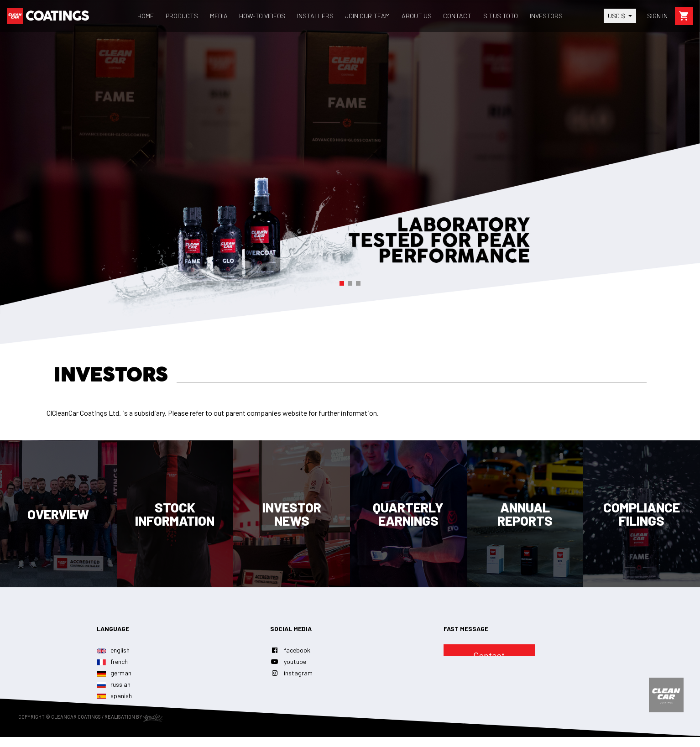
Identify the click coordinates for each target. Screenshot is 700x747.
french (112, 661)
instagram (291, 673)
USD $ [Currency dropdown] (617, 16)
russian (114, 684)
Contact (489, 655)
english (113, 650)
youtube (288, 661)
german (114, 673)
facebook (290, 650)
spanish (114, 696)
